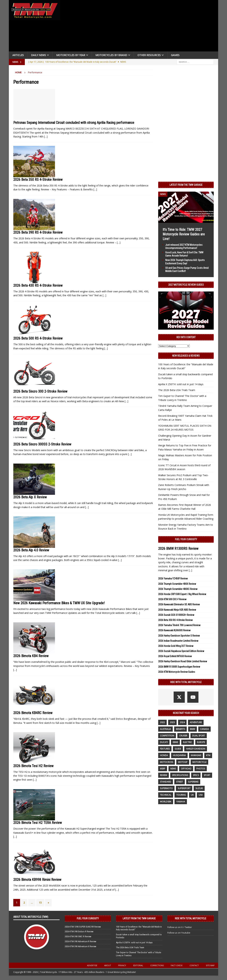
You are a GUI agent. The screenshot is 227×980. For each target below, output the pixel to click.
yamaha (181, 802)
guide (178, 749)
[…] (46, 137)
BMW (193, 729)
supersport (184, 788)
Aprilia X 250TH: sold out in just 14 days (181, 384)
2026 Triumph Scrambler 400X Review (177, 584)
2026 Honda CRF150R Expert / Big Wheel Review (182, 594)
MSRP (163, 769)
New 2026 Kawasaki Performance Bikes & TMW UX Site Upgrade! (59, 603)
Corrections (157, 965)
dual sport (199, 736)
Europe (201, 742)
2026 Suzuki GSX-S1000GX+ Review (176, 615)
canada (204, 729)
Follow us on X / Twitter (180, 927)
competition (167, 736)
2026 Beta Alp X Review (30, 497)
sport (207, 775)
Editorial (138, 965)
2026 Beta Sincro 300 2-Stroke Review (40, 391)
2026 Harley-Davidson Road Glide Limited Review (183, 661)
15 (40, 903)
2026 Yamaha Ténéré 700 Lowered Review (179, 625)
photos (201, 769)
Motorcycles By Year (71, 55)
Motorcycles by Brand (111, 55)
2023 (172, 722)
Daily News (38, 55)
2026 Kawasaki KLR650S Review (174, 630)
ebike (175, 742)
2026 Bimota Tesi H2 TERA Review (38, 823)
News (173, 769)
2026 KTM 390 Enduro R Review (79, 931)
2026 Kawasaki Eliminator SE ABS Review (179, 604)
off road (186, 769)
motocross (167, 762)
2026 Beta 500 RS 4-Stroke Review (38, 338)
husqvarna (179, 755)
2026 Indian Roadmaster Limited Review (178, 641)
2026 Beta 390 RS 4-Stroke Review (38, 232)
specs (196, 775)
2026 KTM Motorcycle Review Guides (177, 672)
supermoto (166, 788)
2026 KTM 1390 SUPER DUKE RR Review (83, 927)
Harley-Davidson (196, 749)
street (180, 782)
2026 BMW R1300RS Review (178, 549)
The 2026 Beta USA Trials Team (177, 390)
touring (181, 795)
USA (201, 795)
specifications (180, 775)
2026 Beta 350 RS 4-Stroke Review (38, 180)
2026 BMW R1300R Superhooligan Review (179, 667)
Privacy (122, 965)
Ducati (164, 742)
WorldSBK (166, 802)
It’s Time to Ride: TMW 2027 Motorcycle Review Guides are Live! (184, 234)
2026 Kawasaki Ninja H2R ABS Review (177, 610)
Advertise (92, 965)
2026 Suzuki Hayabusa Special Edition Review (181, 651)
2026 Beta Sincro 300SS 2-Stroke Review (42, 444)
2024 (182, 722)
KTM (208, 755)
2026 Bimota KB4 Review (31, 656)
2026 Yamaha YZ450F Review (173, 579)
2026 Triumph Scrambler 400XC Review (178, 589)
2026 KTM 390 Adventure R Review (81, 941)
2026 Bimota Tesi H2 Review (33, 766)
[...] (190, 570)
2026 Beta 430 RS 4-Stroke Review (38, 285)
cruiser (183, 736)
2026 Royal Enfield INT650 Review (175, 656)
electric (188, 742)
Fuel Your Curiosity (186, 539)
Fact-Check (177, 965)
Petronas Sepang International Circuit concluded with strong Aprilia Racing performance (74, 123)
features (165, 749)
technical (166, 795)
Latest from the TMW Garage (186, 185)
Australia (165, 729)
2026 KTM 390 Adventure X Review (81, 946)
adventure (196, 722)
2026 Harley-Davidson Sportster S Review (179, 636)
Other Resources (149, 55)
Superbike (193, 782)
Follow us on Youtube (179, 933)
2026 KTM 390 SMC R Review (78, 936)
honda (164, 755)
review (164, 775)
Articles (18, 55)
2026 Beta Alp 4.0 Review (31, 550)
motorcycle (199, 762)
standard (166, 782)
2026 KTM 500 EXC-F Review (172, 599)
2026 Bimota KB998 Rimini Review (37, 880)
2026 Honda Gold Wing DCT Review (176, 646)
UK (192, 795)
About (108, 965)
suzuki (199, 788)
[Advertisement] (140, 27)
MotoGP (183, 762)
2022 (162, 722)
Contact (194, 965)
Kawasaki (196, 755)
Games (175, 55)
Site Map (210, 965)
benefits (180, 729)
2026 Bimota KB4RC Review (33, 713)
